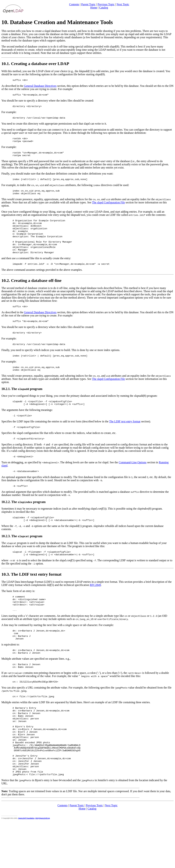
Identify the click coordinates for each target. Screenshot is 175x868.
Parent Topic (88, 4)
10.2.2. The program (24, 523)
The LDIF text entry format (125, 440)
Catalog (104, 8)
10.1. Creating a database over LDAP (35, 64)
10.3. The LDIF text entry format (31, 598)
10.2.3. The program (22, 558)
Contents (74, 4)
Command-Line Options (133, 483)
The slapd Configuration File (108, 208)
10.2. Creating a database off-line (31, 294)
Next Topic (123, 4)
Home (94, 8)
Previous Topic (106, 4)
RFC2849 (95, 608)
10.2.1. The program (22, 406)
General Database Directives (40, 86)
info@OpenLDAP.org (43, 864)
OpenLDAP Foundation (26, 864)
